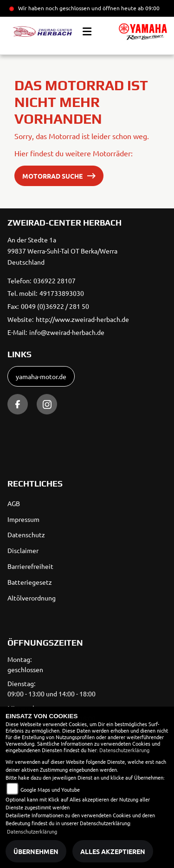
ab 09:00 (148, 8)
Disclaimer (23, 550)
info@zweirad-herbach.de (67, 332)
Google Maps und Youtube (50, 789)
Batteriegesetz (30, 582)
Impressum (23, 519)
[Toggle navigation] (87, 32)
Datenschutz (26, 534)
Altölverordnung (32, 598)
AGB (14, 503)
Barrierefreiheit (30, 566)
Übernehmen (36, 851)
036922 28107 (55, 280)
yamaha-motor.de (41, 376)
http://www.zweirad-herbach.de (82, 319)
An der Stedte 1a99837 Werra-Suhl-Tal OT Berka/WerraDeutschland (62, 251)
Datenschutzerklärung (124, 750)
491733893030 (62, 293)
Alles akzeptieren (113, 851)
